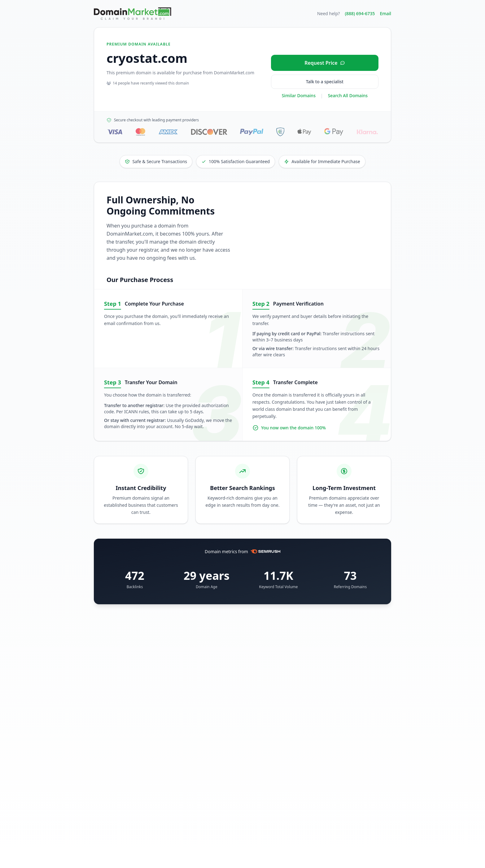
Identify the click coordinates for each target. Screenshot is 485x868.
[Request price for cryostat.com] (325, 63)
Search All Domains (348, 95)
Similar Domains (299, 95)
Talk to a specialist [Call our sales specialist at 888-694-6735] (325, 82)
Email (385, 13)
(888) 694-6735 (360, 13)
